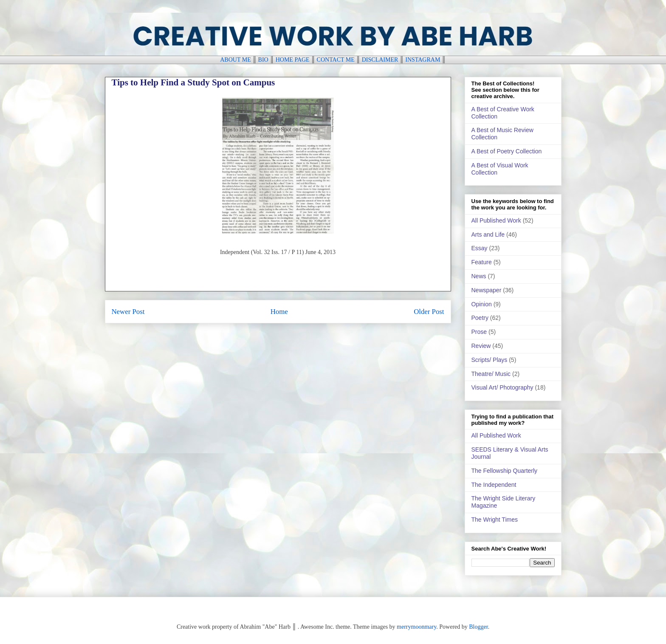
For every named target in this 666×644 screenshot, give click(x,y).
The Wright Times (495, 520)
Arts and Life (488, 234)
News (479, 276)
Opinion (482, 304)
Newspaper (487, 290)
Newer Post (128, 312)
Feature (482, 262)
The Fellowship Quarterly (505, 471)
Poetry (480, 318)
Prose (479, 332)
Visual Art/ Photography (502, 387)
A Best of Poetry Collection (507, 151)
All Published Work (496, 220)
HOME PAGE (293, 60)
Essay (480, 248)
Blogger (478, 627)
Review (481, 346)
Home (279, 312)
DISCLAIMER (380, 60)
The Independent (494, 485)
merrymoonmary (416, 627)
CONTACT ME (336, 60)
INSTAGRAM (423, 60)
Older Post (429, 312)
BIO (263, 60)
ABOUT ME (235, 60)
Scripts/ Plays (490, 360)
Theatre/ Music (491, 374)
